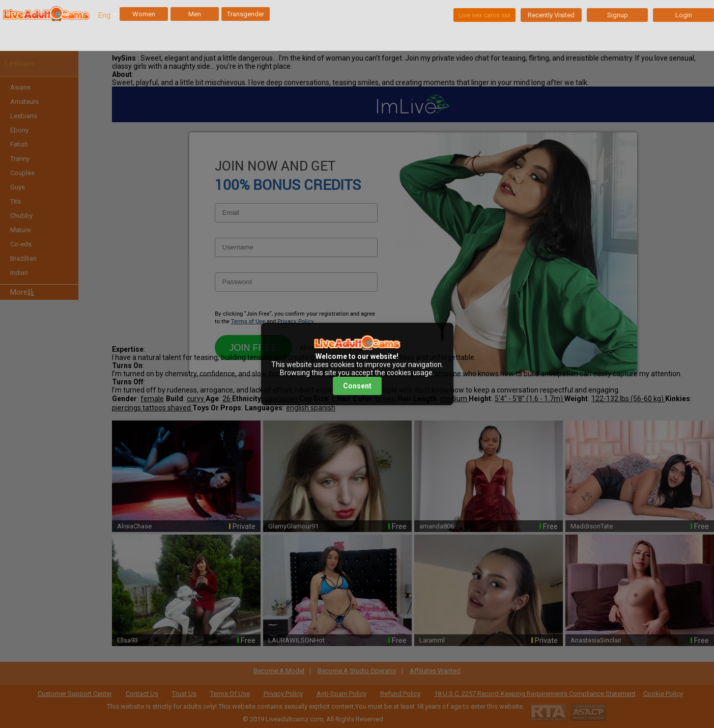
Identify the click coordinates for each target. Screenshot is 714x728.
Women (144, 14)
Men (195, 14)
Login (684, 15)
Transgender (246, 14)
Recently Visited (551, 15)
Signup (618, 15)
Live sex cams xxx (484, 15)
